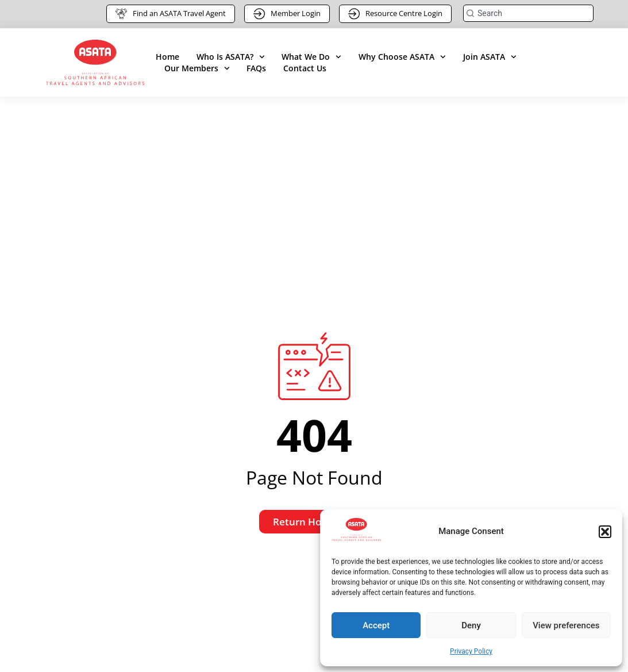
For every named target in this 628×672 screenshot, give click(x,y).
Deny (471, 625)
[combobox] (528, 13)
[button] (605, 532)
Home (167, 57)
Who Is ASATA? (231, 57)
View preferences (566, 625)
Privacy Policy (471, 651)
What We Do (311, 57)
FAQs (256, 68)
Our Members (197, 68)
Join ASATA (490, 57)
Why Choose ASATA (402, 57)
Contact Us (305, 68)
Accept (376, 625)
